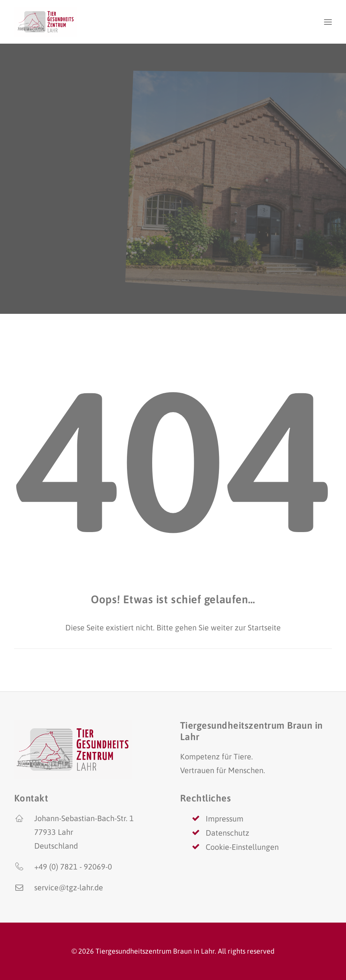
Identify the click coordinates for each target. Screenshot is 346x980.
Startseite (264, 627)
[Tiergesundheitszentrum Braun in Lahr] (46, 22)
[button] (328, 22)
